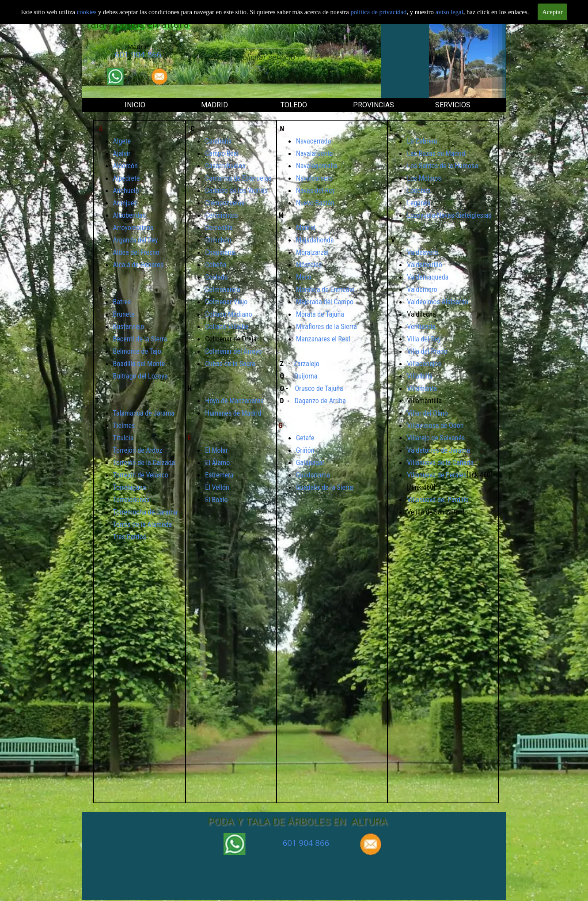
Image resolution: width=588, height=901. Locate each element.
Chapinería (220, 252)
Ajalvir (122, 153)
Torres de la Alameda (142, 524)
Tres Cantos (130, 537)
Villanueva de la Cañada (440, 463)
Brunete (124, 314)
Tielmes (124, 426)
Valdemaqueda (428, 277)
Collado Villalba (227, 327)
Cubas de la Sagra (230, 364)
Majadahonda (315, 240)
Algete (122, 141)
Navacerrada (313, 141)
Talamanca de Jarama (144, 413)
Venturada (421, 327)
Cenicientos (221, 215)
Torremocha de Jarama (145, 512)
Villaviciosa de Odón (435, 426)
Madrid (306, 228)
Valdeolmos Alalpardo (438, 302)
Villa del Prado (427, 351)
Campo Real (222, 153)
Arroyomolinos (133, 228)
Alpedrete (127, 178)
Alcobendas (129, 215)
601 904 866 (138, 54)
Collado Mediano (228, 314)
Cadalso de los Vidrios (236, 191)
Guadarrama (313, 475)
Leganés (419, 203)
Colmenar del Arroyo (233, 351)
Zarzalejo (306, 364)
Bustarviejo (129, 327)
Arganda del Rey (136, 240)
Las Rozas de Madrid (436, 153)
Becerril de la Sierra (140, 339)
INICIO (135, 105)
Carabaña (218, 141)
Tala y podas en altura (137, 24)
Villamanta (422, 388)
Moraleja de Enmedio (325, 290)
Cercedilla (219, 228)
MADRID (214, 105)
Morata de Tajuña (320, 314)
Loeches (419, 191)
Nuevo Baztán (315, 203)
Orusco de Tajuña (319, 388)
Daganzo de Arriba (320, 401)
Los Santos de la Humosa (442, 166)
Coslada (216, 277)
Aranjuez (125, 203)
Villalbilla (420, 376)
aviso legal (450, 11)
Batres (122, 302)
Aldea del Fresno (136, 252)
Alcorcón (125, 166)
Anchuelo (126, 191)
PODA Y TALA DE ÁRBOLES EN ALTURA (297, 821)
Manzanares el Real (323, 339)
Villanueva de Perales (437, 475)
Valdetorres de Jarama (438, 450)
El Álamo (217, 463)
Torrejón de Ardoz (138, 450)
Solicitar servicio (266, 57)
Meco (304, 277)
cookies (87, 11)
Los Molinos (424, 178)
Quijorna (306, 376)
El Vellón (217, 487)
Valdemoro (422, 290)
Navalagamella (317, 166)
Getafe (305, 438)
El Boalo (216, 500)
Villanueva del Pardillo (438, 500)
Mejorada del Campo (325, 302)
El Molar (216, 450)
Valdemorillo (424, 265)
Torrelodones (131, 500)
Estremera (219, 475)
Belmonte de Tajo (137, 351)
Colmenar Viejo (226, 302)
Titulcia (123, 438)
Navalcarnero (314, 178)
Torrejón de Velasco (141, 475)
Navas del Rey (315, 191)
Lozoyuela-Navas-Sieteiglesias (449, 215)
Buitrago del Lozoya (140, 376)
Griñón (305, 450)
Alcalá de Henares (138, 265)
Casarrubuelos (225, 166)
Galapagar (310, 463)
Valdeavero (422, 252)
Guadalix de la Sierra (324, 487)
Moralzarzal (312, 252)
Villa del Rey (424, 339)
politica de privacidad (378, 11)
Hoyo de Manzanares (234, 401)
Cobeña (216, 265)
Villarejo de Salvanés (436, 438)
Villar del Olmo (427, 413)
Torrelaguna (130, 487)
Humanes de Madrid (233, 413)
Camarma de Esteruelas (238, 178)
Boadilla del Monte (139, 364)
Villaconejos (424, 364)
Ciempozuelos (225, 203)
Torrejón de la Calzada (144, 463)
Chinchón (218, 240)
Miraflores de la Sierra (326, 327)
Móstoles (309, 265)
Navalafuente (314, 153)
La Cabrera (422, 141)
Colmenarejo (223, 290)
